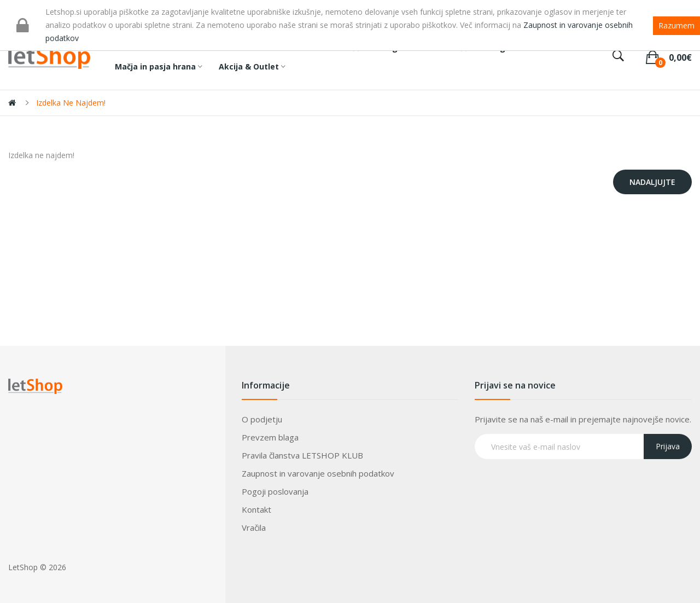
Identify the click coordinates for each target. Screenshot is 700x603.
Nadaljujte (652, 182)
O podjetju (262, 419)
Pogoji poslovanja (275, 491)
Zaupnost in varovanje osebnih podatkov (318, 473)
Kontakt (256, 509)
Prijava (668, 446)
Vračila (254, 527)
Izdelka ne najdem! (71, 103)
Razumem (676, 25)
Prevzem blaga (270, 437)
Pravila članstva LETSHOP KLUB (302, 455)
